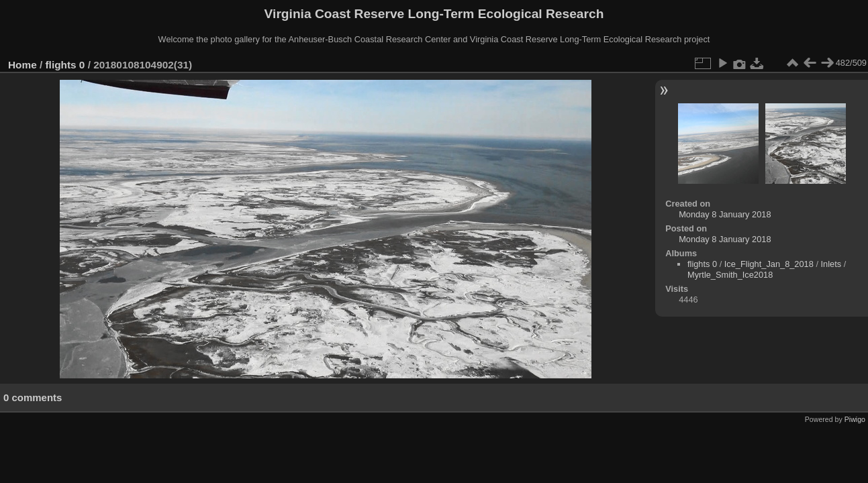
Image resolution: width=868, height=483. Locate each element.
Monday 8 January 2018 (725, 214)
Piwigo (855, 419)
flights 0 (65, 65)
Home (22, 65)
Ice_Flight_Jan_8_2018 (769, 264)
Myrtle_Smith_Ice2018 (730, 275)
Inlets (831, 264)
